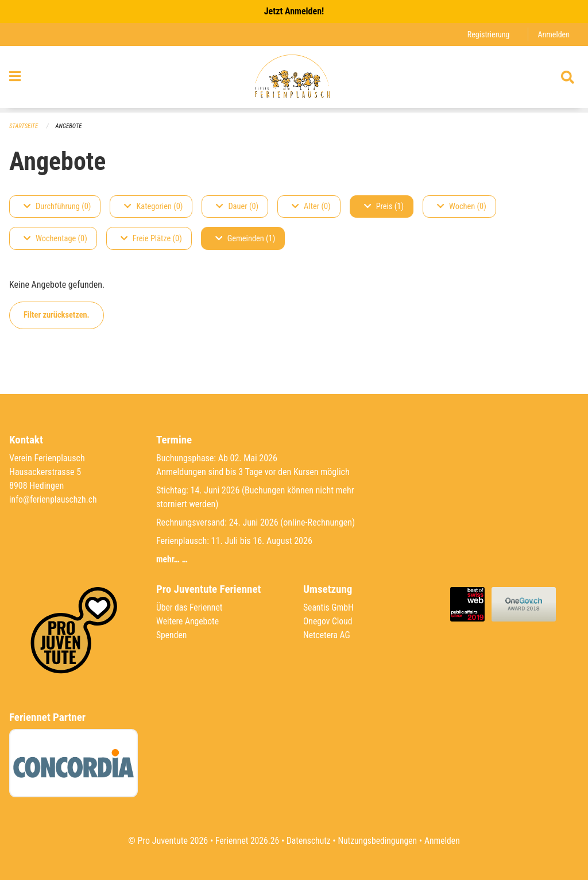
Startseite (24, 126)
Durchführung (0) (57, 207)
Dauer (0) (237, 207)
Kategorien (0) (153, 207)
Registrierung (487, 34)
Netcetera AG (327, 635)
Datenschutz (308, 841)
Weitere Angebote (188, 621)
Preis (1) (384, 207)
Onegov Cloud (328, 621)
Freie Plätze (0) (151, 239)
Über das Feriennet (190, 607)
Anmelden (553, 34)
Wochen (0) (462, 207)
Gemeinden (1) (245, 239)
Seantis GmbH (329, 607)
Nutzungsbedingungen (378, 841)
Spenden (172, 635)
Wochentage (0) (55, 239)
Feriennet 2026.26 (245, 841)
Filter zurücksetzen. (57, 315)
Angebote (70, 126)
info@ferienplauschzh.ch (54, 499)
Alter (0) (311, 207)
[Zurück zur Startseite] (294, 79)
